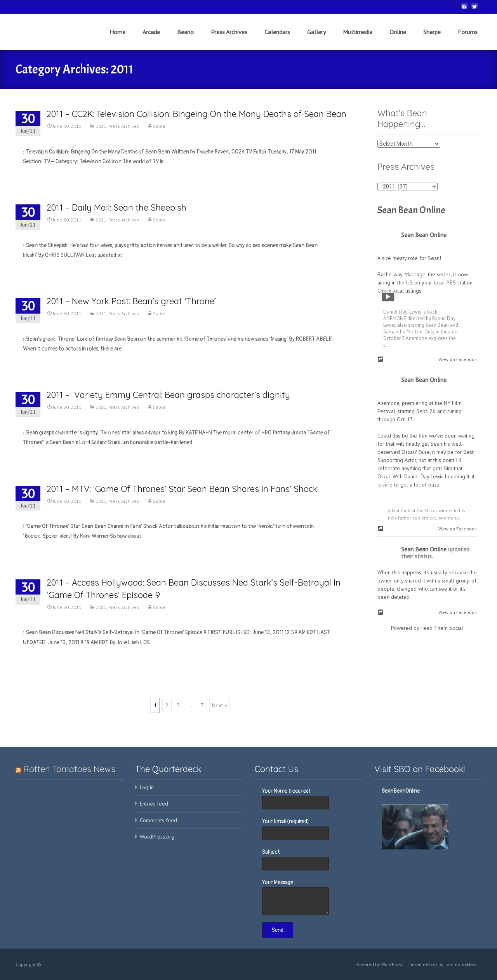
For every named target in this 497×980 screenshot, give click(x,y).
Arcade (151, 39)
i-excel (431, 964)
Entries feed (154, 804)
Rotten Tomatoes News (69, 769)
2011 (101, 126)
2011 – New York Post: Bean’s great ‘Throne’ (131, 301)
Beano (185, 39)
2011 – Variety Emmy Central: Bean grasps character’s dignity (168, 395)
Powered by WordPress (380, 964)
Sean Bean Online (411, 210)
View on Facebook (456, 359)
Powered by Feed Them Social (427, 628)
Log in (147, 787)
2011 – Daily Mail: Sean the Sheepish (116, 208)
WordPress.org (157, 837)
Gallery (316, 39)
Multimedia (358, 39)
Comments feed (158, 820)
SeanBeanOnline (401, 791)
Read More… (37, 176)
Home (117, 39)
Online (398, 39)
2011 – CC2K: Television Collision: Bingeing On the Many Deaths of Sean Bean (196, 114)
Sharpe (432, 39)
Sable (159, 126)
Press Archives (229, 39)
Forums (468, 39)
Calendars (277, 39)
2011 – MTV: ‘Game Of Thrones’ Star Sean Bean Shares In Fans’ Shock (182, 489)
